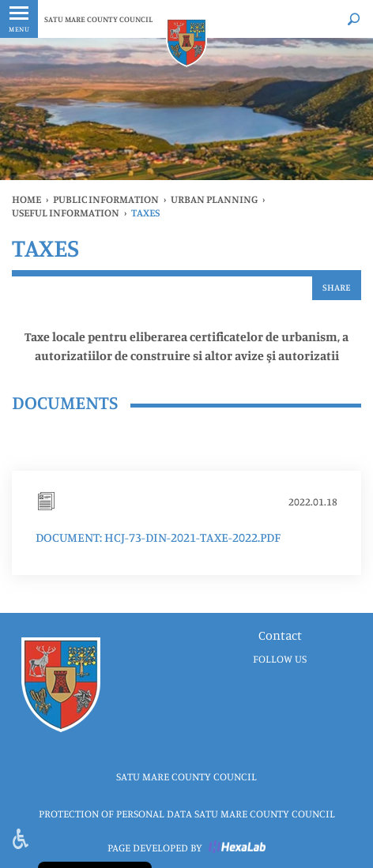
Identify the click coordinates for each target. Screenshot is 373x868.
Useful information (66, 212)
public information (106, 199)
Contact (280, 635)
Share (337, 287)
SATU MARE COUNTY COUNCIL (98, 19)
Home (26, 199)
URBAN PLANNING (214, 199)
